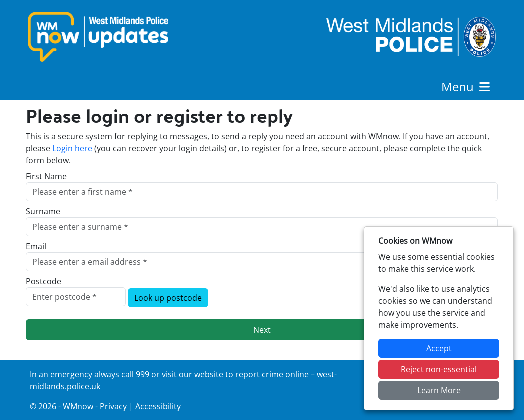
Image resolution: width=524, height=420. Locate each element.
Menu (467, 87)
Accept (439, 348)
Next (262, 330)
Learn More (439, 390)
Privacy (113, 406)
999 (143, 374)
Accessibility (158, 406)
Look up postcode (168, 298)
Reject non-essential (439, 369)
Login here (72, 148)
